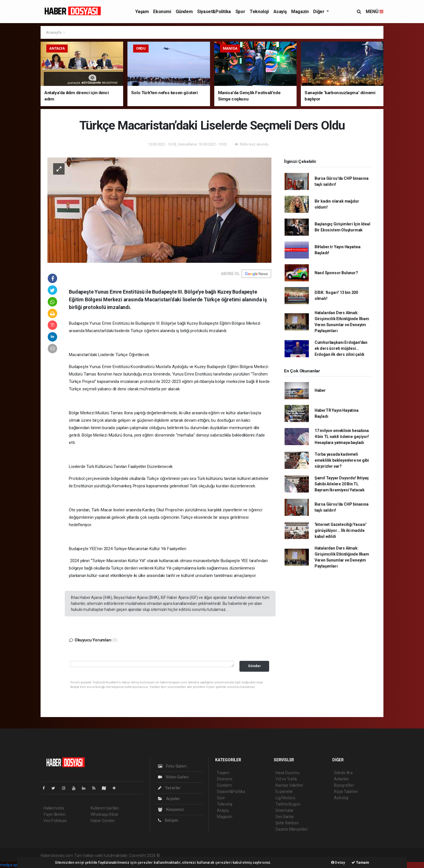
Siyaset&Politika (214, 12)
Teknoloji (259, 12)
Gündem (184, 12)
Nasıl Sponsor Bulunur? (336, 273)
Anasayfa (54, 32)
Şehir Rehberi (287, 823)
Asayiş (280, 12)
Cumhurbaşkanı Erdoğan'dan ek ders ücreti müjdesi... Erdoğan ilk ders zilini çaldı (341, 348)
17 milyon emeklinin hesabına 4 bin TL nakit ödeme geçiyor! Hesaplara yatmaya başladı (342, 437)
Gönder (254, 666)
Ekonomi (162, 12)
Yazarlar (169, 788)
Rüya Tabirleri (346, 792)
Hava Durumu (287, 773)
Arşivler (169, 799)
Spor (240, 12)
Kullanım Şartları (105, 808)
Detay (338, 862)
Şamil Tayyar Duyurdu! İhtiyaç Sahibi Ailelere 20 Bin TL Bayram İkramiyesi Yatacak (342, 484)
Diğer (319, 12)
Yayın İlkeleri (54, 814)
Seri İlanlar (285, 817)
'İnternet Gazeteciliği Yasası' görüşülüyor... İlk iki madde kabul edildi (340, 530)
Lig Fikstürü (285, 798)
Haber (320, 390)
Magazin (300, 12)
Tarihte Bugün (288, 804)
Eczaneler (284, 792)
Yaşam (142, 12)
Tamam (360, 862)
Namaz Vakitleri (289, 785)
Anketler (341, 779)
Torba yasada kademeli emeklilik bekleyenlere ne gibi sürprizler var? (342, 460)
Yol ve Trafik (286, 779)
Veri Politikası (55, 821)
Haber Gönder (103, 821)
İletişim (168, 820)
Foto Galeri (172, 766)
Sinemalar (284, 810)
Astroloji (341, 798)
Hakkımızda (54, 808)
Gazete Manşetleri (292, 829)
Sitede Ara (343, 773)
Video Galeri (173, 777)
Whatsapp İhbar (104, 814)
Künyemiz (171, 810)
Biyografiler (344, 785)
